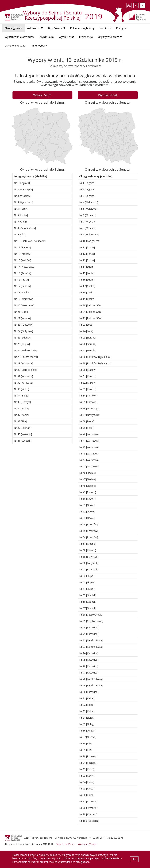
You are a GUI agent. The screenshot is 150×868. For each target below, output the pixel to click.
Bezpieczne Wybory (66, 844)
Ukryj (134, 859)
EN (137, 5)
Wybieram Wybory (87, 844)
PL (144, 5)
